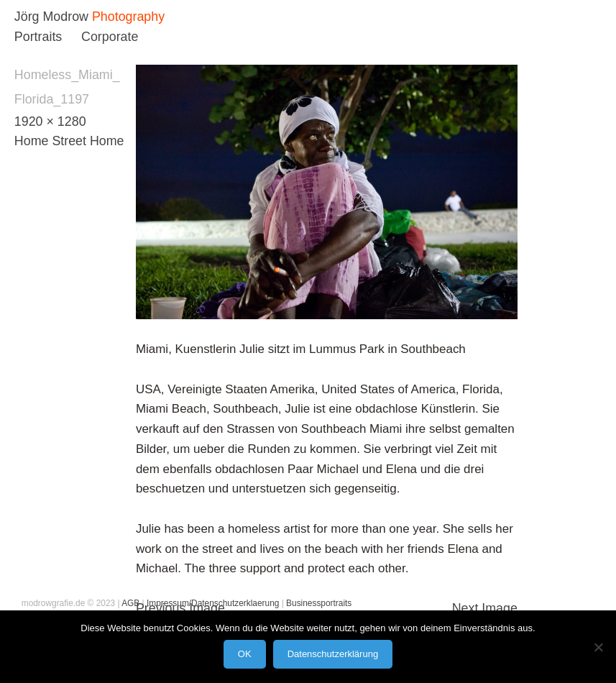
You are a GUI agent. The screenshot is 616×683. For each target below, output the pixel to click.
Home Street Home (69, 141)
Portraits (38, 37)
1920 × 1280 (50, 122)
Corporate (110, 37)
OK (245, 654)
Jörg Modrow (51, 17)
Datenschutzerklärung (333, 654)
